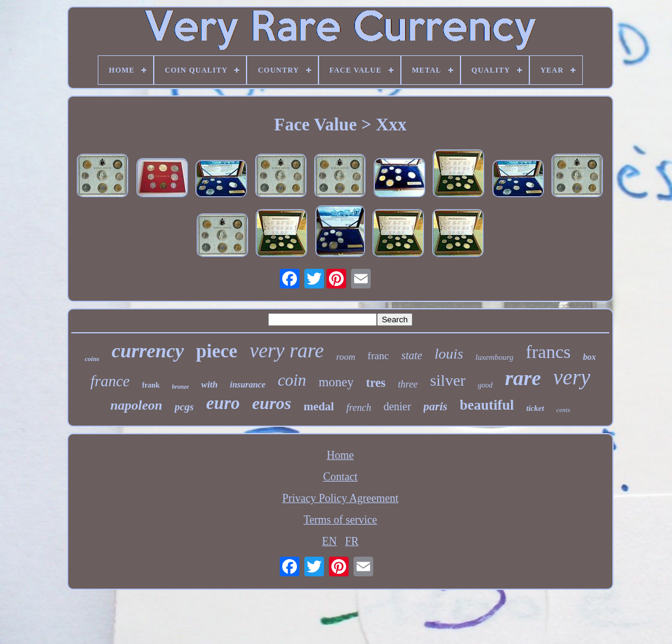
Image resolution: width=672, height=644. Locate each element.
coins (92, 359)
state (412, 356)
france (110, 381)
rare (523, 378)
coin (292, 380)
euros (272, 403)
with (209, 384)
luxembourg (494, 357)
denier (397, 407)
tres (376, 383)
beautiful (487, 405)
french (358, 407)
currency (148, 351)
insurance (248, 385)
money (336, 382)
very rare (287, 351)
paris (436, 406)
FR (352, 541)
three (408, 384)
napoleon (136, 405)
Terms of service (341, 520)
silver (448, 380)
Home (340, 455)
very (572, 377)
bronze (181, 387)
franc (378, 356)
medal (319, 406)
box (589, 357)
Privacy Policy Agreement (340, 498)
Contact (340, 477)
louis (449, 354)
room (346, 357)
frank (151, 385)
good (485, 385)
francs (548, 352)
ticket (535, 408)
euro (223, 403)
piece (217, 351)
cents (563, 410)
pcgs (184, 407)
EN (330, 541)
